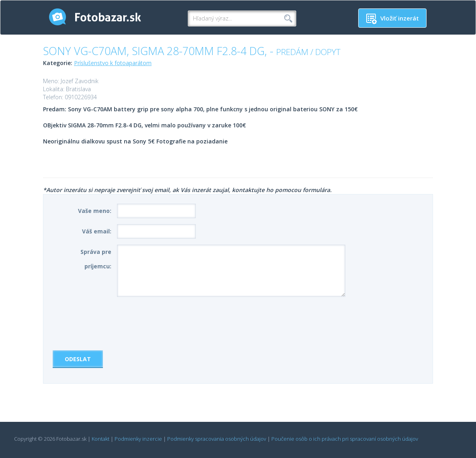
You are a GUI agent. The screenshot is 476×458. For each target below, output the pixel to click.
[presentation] (114, 321)
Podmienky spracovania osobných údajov (217, 439)
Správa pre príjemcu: (96, 259)
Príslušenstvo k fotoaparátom (113, 63)
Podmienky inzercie (138, 439)
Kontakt (101, 439)
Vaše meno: (95, 211)
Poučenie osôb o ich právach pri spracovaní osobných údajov (345, 439)
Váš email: (97, 231)
